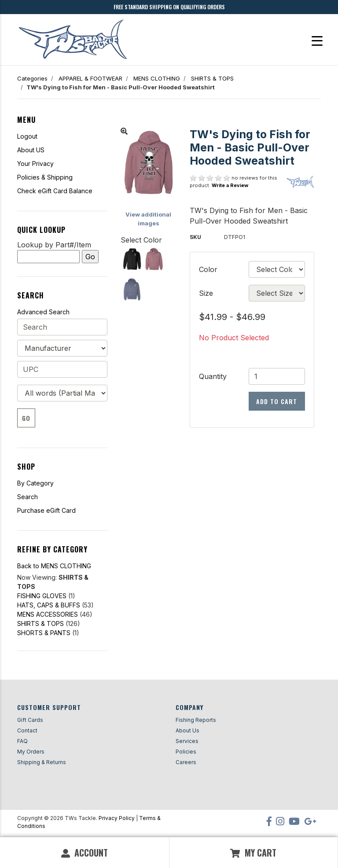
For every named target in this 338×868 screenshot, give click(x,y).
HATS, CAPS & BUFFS (49, 605)
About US (31, 150)
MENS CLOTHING (157, 78)
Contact (27, 730)
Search (28, 497)
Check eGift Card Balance (55, 191)
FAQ (22, 741)
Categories (32, 78)
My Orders (31, 752)
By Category (35, 483)
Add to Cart (277, 401)
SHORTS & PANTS (44, 633)
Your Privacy (35, 164)
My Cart (253, 853)
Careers (186, 762)
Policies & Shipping (45, 177)
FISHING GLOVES (42, 596)
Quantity (213, 376)
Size (206, 293)
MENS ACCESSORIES (48, 614)
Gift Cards (30, 720)
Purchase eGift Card (46, 510)
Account (84, 853)
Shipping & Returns (42, 762)
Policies (186, 752)
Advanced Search (43, 312)
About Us (187, 730)
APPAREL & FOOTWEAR (90, 78)
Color (208, 269)
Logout (27, 136)
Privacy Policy (117, 818)
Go (26, 418)
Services (187, 741)
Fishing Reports (196, 720)
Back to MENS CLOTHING (54, 566)
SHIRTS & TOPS (212, 78)
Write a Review (230, 185)
